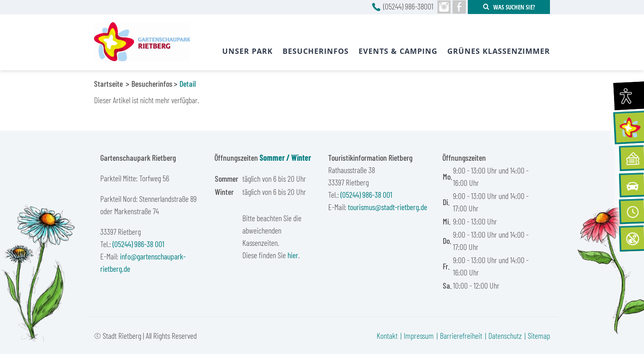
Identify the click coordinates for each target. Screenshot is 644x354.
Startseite (108, 83)
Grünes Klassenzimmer (499, 51)
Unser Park (247, 51)
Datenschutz (505, 335)
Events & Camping (398, 51)
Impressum (419, 335)
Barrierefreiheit (461, 335)
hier (293, 255)
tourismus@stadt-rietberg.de (388, 207)
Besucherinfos (152, 83)
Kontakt (387, 335)
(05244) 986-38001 (408, 6)
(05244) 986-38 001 (138, 244)
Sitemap (539, 335)
